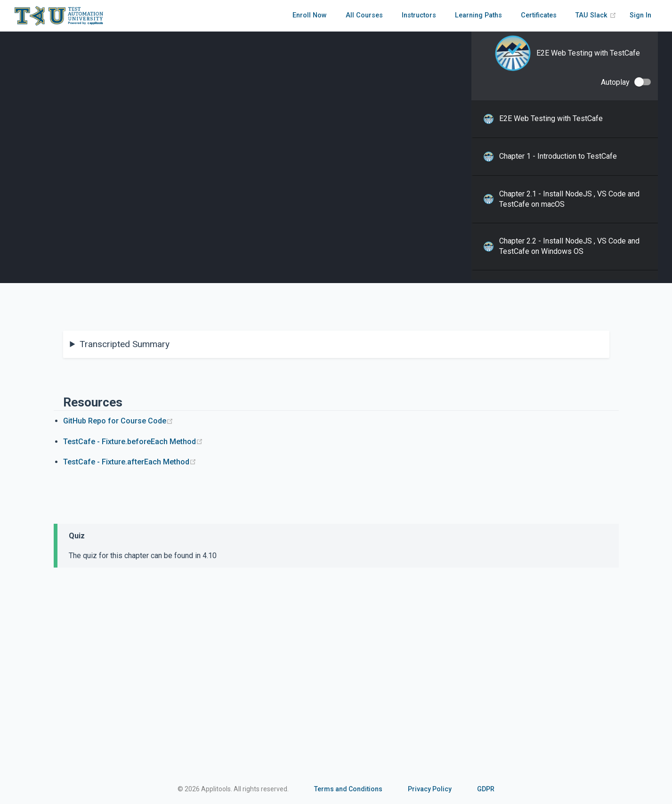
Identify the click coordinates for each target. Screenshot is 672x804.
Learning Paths (478, 15)
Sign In (640, 15)
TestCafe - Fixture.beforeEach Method (133, 442)
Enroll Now (310, 15)
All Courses (364, 15)
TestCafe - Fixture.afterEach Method (130, 462)
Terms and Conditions (348, 789)
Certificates (539, 15)
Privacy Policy (430, 789)
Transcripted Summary (125, 344)
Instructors (419, 15)
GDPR (486, 789)
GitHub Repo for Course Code (118, 421)
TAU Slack (596, 15)
